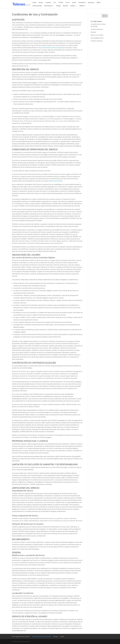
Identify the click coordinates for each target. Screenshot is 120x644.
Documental (48, 6)
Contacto (56, 636)
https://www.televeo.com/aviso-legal (50, 48)
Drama (41, 3)
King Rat (93, 32)
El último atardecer (97, 41)
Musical (65, 6)
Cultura (73, 6)
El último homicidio (97, 29)
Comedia (48, 3)
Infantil (82, 6)
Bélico (99, 3)
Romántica (82, 3)
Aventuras (91, 3)
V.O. (55, 3)
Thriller (61, 3)
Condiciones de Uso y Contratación (41, 636)
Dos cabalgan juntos (97, 38)
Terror (68, 3)
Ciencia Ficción (37, 6)
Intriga (58, 6)
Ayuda (62, 636)
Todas (34, 3)
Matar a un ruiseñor (97, 35)
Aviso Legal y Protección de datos (21, 636)
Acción (74, 3)
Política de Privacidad (56, 181)
